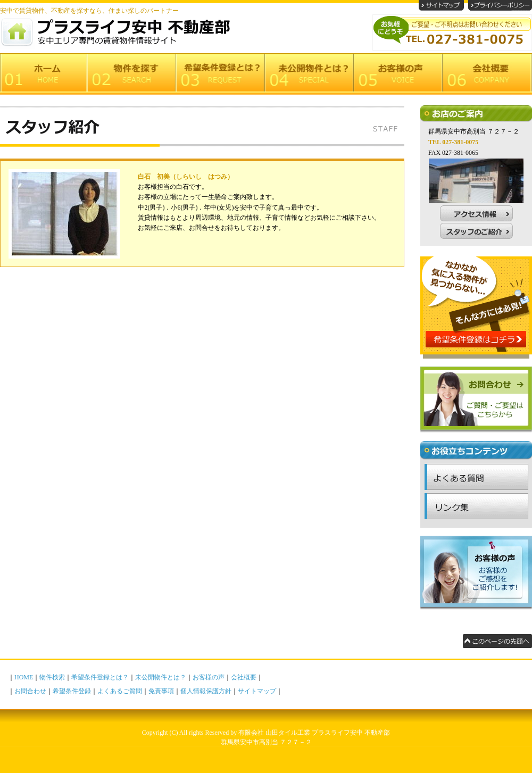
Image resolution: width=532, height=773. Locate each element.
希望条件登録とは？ (100, 677)
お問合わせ (30, 691)
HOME (24, 677)
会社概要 (244, 677)
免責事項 (161, 691)
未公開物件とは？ (161, 677)
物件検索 (52, 677)
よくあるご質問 (120, 691)
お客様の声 (209, 677)
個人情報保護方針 (206, 691)
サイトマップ (257, 691)
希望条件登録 (72, 691)
